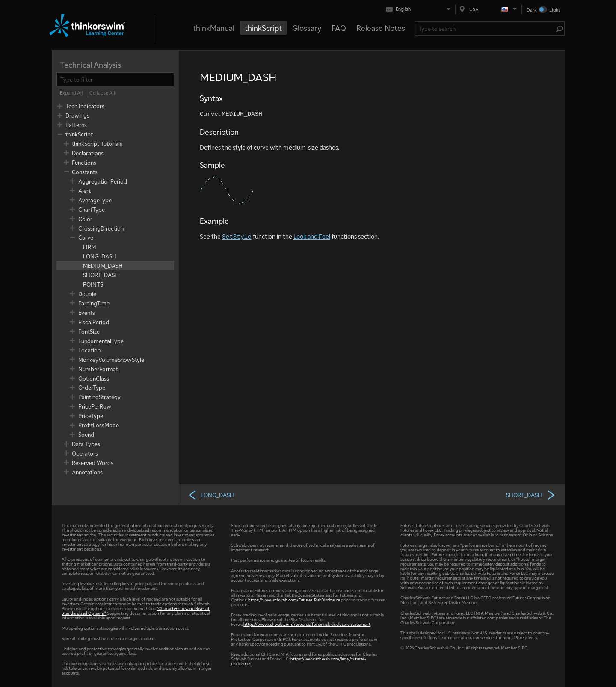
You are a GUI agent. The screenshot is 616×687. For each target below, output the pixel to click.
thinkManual (214, 28)
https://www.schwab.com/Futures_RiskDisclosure (294, 600)
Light (555, 10)
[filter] (115, 79)
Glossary (307, 28)
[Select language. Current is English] (420, 9)
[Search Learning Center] (485, 28)
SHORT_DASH (531, 495)
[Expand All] (71, 93)
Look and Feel (312, 236)
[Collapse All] (102, 93)
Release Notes (381, 28)
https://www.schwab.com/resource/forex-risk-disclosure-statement (307, 624)
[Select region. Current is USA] (489, 9)
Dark (532, 10)
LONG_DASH (211, 495)
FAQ (339, 28)
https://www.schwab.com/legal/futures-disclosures (298, 661)
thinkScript (263, 28)
